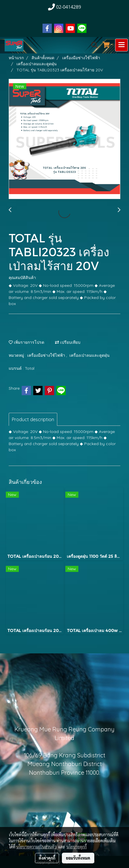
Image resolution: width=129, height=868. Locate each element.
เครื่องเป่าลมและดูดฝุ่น (90, 355)
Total (30, 368)
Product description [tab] (33, 419)
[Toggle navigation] (121, 45)
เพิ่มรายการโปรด (26, 342)
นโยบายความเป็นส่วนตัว (36, 847)
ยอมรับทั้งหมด (78, 858)
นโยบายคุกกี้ (77, 847)
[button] (93, 45)
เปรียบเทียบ (68, 342)
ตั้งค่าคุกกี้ (47, 858)
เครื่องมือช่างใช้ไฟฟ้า (47, 355)
